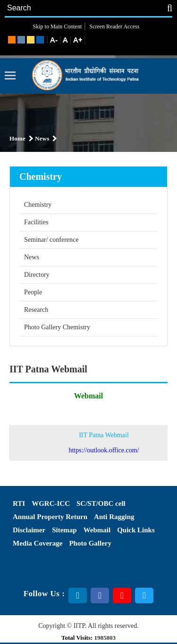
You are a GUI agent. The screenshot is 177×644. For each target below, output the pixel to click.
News (32, 257)
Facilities (36, 222)
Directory (37, 275)
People (33, 292)
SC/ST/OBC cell (101, 503)
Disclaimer (29, 530)
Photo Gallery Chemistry (57, 327)
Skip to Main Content (58, 26)
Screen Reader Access (114, 26)
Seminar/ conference (51, 240)
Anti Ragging (114, 517)
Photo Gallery (90, 543)
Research (36, 310)
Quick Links (136, 530)
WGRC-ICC (51, 503)
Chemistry (38, 205)
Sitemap (64, 530)
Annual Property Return (50, 517)
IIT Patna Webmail (104, 443)
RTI (19, 503)
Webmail (97, 530)
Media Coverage (38, 543)
